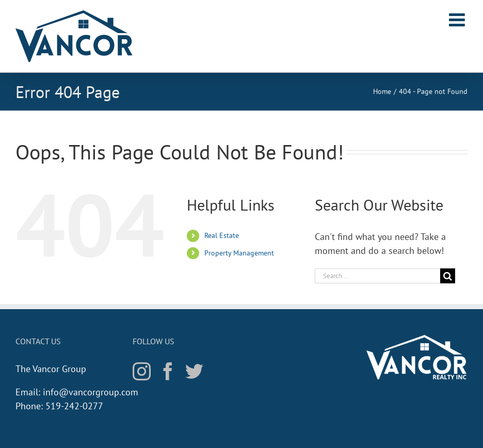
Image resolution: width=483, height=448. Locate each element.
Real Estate (222, 235)
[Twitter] (194, 371)
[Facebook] (168, 371)
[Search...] (377, 276)
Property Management (239, 253)
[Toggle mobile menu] (458, 20)
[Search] (448, 276)
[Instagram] (142, 371)
